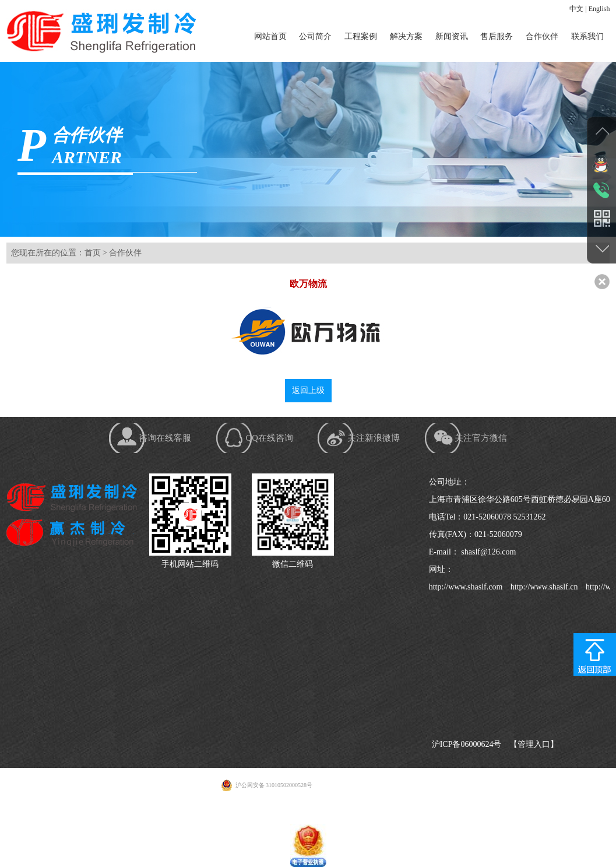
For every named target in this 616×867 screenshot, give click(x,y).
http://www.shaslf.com (466, 597)
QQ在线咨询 (269, 451)
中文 (576, 9)
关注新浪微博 (390, 451)
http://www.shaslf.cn (543, 597)
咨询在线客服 (149, 451)
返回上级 (308, 396)
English (599, 9)
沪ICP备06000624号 (467, 754)
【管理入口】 (534, 754)
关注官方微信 (512, 451)
